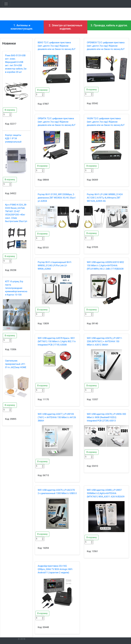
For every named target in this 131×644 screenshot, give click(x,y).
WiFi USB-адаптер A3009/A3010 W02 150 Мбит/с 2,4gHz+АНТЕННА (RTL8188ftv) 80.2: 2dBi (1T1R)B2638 (105, 265)
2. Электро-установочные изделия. (65, 27)
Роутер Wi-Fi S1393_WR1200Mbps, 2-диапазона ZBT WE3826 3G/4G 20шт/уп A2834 (57, 198)
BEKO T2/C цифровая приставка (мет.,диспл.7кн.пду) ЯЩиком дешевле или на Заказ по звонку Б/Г (57, 46)
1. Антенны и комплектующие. (22, 27)
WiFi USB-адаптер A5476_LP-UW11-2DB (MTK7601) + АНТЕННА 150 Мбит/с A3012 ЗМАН (105, 341)
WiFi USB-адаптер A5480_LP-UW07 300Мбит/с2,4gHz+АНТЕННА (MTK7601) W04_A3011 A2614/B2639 (106, 493)
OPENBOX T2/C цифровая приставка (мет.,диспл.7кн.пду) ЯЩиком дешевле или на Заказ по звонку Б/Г (106, 46)
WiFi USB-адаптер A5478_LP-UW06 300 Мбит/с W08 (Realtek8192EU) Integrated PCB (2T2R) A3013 (106, 417)
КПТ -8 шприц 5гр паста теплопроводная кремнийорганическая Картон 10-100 (16, 288)
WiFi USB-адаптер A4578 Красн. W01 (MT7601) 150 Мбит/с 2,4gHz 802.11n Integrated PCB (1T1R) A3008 (57, 341)
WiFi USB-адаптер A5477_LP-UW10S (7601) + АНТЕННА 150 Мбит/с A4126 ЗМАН (57, 417)
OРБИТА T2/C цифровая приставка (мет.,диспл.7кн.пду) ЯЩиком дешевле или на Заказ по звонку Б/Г (57, 122)
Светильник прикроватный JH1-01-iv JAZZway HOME (16, 364)
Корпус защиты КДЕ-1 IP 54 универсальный (13, 138)
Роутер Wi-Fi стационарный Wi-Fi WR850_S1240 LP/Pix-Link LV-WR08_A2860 (55, 265)
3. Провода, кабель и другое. (109, 25)
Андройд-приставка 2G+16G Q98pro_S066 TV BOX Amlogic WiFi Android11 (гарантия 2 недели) (55, 569)
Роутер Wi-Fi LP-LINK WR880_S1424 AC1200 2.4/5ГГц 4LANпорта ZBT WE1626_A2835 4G (105, 198)
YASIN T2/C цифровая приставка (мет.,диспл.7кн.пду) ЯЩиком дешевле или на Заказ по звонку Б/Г (106, 122)
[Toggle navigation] (6, 4)
